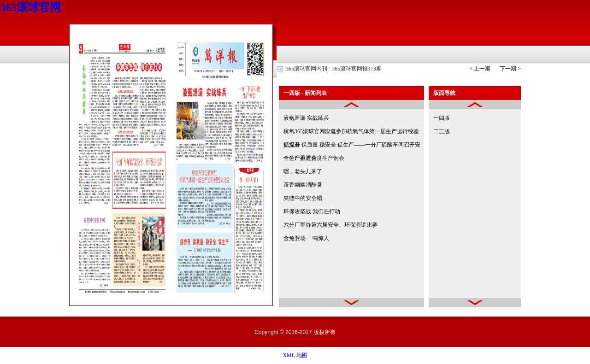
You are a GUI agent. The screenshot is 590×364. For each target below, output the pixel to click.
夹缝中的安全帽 (303, 198)
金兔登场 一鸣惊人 (306, 238)
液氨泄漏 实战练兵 (306, 118)
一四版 (442, 118)
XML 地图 (295, 355)
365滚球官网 (30, 7)
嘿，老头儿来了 (303, 171)
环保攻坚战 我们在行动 (312, 211)
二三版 (442, 131)
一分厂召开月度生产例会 (314, 158)
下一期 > (510, 69)
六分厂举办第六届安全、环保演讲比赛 (330, 225)
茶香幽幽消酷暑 (303, 185)
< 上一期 (480, 69)
